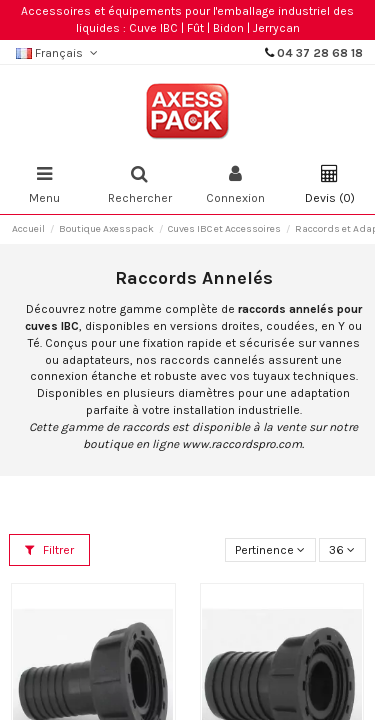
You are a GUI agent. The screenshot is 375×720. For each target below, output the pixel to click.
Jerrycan (276, 28)
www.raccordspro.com (242, 444)
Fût (195, 28)
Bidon (228, 28)
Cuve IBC (153, 28)
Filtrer (49, 550)
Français (58, 53)
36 (342, 550)
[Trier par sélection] (270, 550)
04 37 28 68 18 (320, 53)
